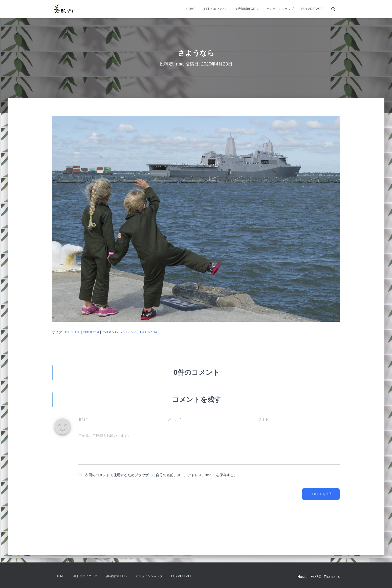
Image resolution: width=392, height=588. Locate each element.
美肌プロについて (215, 9)
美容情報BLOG (247, 9)
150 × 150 (72, 332)
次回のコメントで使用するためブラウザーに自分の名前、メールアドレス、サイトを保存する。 (161, 475)
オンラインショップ (280, 9)
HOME (191, 9)
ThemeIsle (332, 577)
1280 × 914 (148, 332)
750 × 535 (110, 332)
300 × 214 (91, 332)
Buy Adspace (312, 9)
